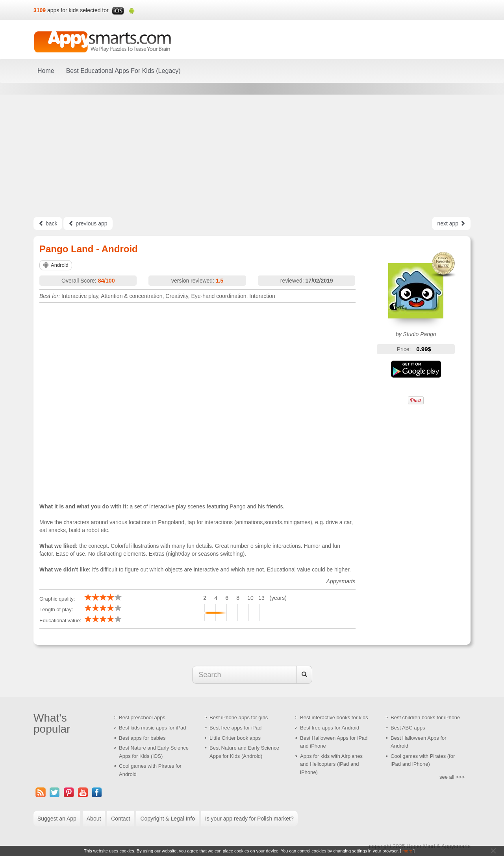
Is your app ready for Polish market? (249, 819)
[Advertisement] (252, 156)
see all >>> (452, 777)
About (94, 819)
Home (46, 71)
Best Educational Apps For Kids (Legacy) (123, 71)
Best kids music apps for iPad (153, 728)
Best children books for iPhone (425, 717)
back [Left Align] (48, 223)
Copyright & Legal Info (168, 819)
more (407, 851)
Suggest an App (57, 819)
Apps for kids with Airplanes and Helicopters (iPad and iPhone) (331, 764)
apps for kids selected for (78, 10)
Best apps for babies (142, 738)
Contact (120, 819)
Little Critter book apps (235, 738)
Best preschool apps (142, 717)
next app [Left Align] (451, 223)
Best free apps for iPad (235, 728)
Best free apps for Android (330, 728)
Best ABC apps (408, 728)
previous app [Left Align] (88, 223)
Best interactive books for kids (334, 717)
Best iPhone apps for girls (239, 717)
